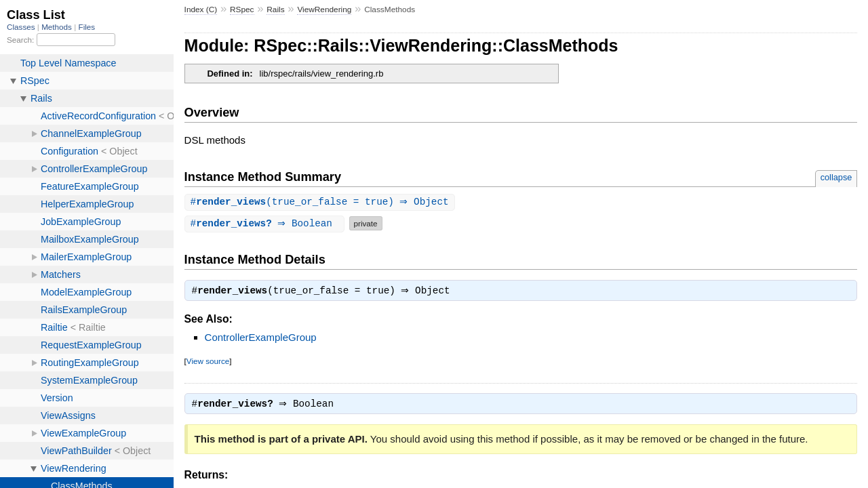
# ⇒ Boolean (266, 224)
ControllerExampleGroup (261, 339)
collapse (836, 177)
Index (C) (201, 9)
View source (208, 363)
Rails (275, 9)
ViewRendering (324, 9)
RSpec (242, 9)
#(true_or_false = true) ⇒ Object (321, 202)
